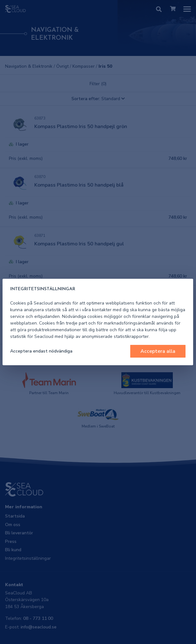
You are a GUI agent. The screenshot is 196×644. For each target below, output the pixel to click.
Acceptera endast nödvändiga (41, 351)
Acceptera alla (158, 351)
